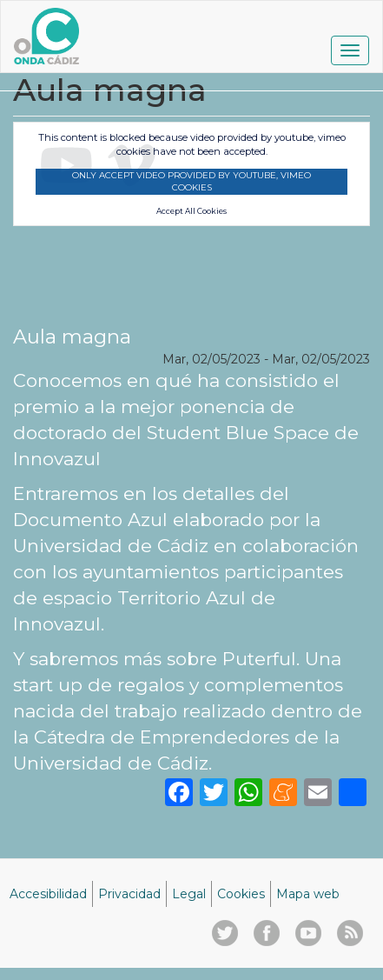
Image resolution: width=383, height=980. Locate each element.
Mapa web (308, 894)
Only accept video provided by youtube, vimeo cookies (191, 181)
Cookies (241, 894)
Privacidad (129, 894)
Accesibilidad (48, 894)
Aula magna (72, 337)
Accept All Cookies (191, 211)
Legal (189, 894)
